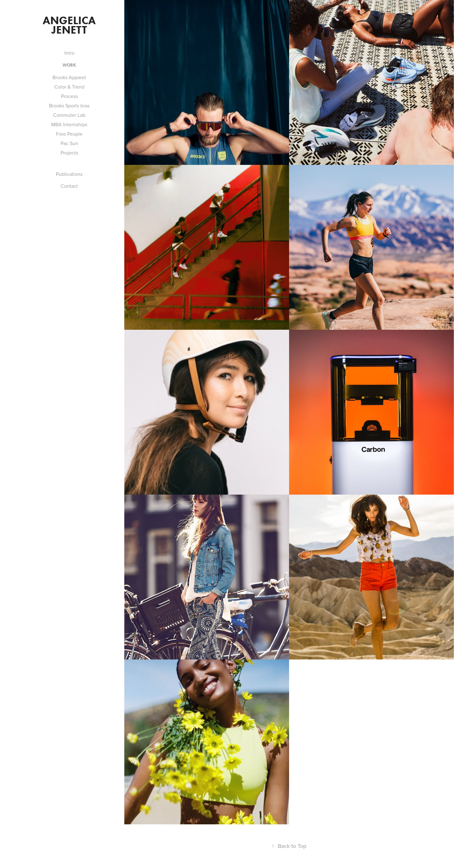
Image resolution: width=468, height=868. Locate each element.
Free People (69, 134)
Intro (69, 53)
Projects (69, 153)
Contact (69, 186)
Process (69, 96)
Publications (69, 174)
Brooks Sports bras (69, 106)
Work (69, 65)
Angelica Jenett (70, 25)
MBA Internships (69, 124)
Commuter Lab (69, 115)
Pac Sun (69, 143)
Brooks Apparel (69, 77)
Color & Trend (69, 87)
